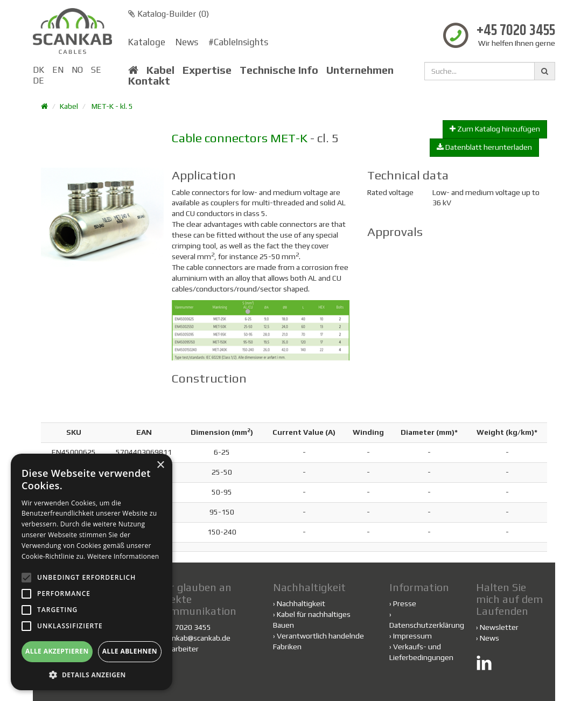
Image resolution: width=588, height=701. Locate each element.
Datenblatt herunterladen (484, 147)
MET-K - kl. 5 (112, 106)
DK (38, 70)
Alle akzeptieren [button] (57, 651)
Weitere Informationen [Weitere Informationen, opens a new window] (123, 556)
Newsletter (499, 627)
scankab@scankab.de (196, 638)
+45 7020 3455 (516, 31)
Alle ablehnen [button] (130, 651)
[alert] (92, 572)
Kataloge (147, 42)
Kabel (160, 70)
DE (38, 81)
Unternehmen (360, 70)
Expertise (207, 70)
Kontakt (149, 81)
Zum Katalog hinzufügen (495, 129)
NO (77, 70)
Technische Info (279, 70)
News (187, 42)
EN (58, 70)
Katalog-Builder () (169, 14)
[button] (92, 674)
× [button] (160, 465)
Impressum (412, 636)
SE (96, 70)
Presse (405, 603)
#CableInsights (238, 42)
